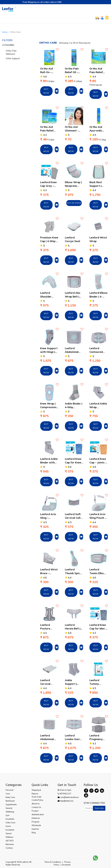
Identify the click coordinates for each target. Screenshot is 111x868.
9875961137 (64, 794)
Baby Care (10, 797)
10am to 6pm (64, 790)
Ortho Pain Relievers (11, 52)
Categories (8, 45)
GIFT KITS (10, 841)
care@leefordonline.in (68, 797)
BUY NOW (46, 91)
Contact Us (36, 807)
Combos (9, 848)
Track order (37, 797)
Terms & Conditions (53, 862)
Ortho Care (10, 823)
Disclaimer (66, 865)
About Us (36, 804)
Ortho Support (13, 58)
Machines (10, 844)
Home (5, 32)
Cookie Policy (37, 800)
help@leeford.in (66, 801)
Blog (34, 833)
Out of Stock (74, 203)
